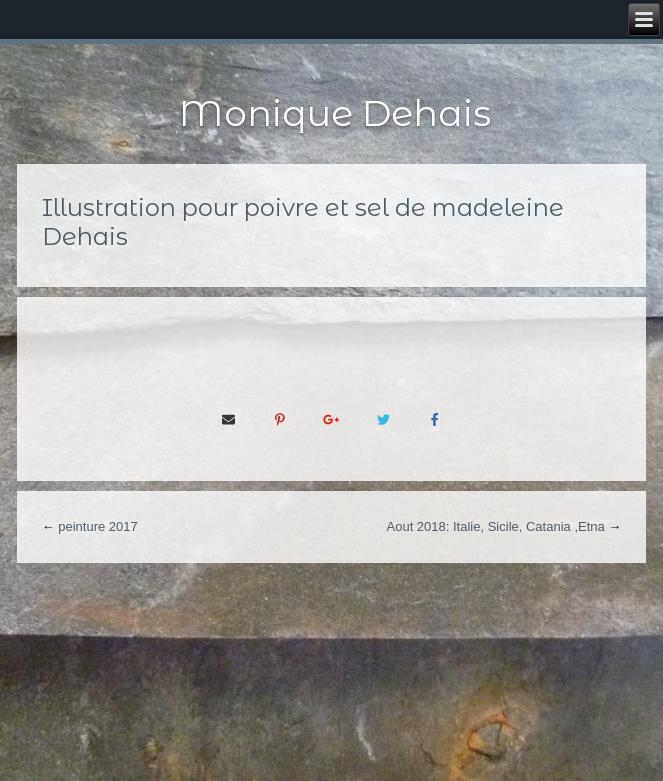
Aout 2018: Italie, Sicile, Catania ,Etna (496, 526)
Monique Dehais (335, 113)
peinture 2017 (98, 526)
